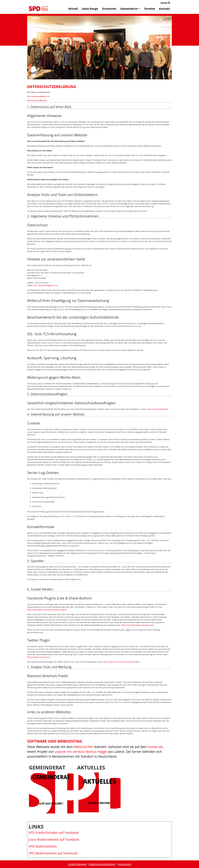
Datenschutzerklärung (102, 864)
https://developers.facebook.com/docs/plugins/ (47, 610)
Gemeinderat (130, 9)
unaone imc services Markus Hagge (81, 752)
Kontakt (164, 9)
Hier (29, 579)
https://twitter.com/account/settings (118, 662)
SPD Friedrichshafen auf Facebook (54, 833)
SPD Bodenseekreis (43, 846)
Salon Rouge (90, 9)
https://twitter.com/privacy (38, 657)
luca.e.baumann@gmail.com (38, 96)
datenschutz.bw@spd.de (37, 100)
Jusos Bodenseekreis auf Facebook (54, 839)
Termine (149, 9)
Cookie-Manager (77, 864)
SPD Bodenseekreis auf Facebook (53, 853)
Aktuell (73, 9)
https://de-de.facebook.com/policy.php (138, 625)
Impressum (125, 864)
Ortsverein (109, 9)
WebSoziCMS (83, 747)
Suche (165, 3)
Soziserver (155, 747)
